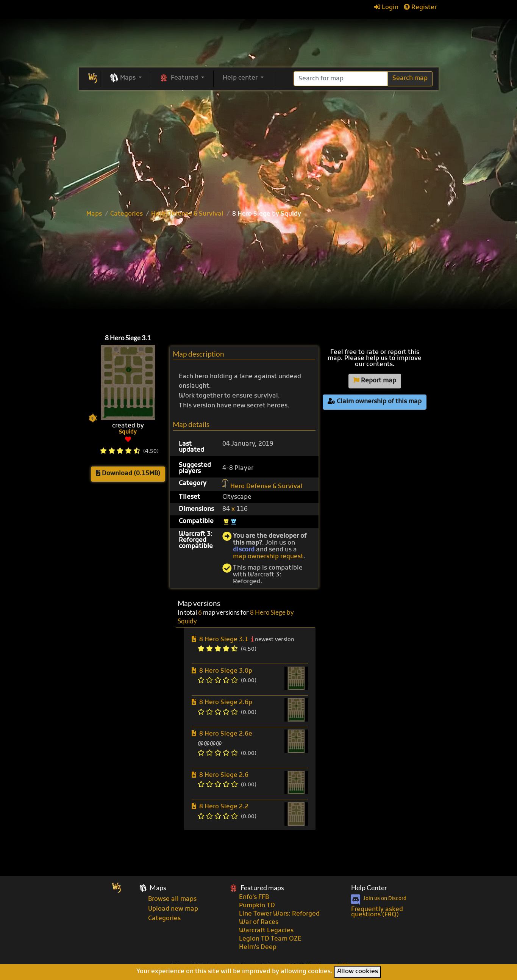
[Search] (341, 79)
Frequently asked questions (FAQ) (377, 912)
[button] (126, 78)
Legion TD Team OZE (270, 939)
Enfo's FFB (254, 897)
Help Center (369, 888)
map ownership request (268, 557)
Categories (127, 214)
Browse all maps (172, 899)
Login (386, 8)
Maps (94, 214)
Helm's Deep (258, 947)
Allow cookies (358, 972)
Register (420, 8)
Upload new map (173, 909)
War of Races (259, 922)
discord (244, 550)
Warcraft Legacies (266, 931)
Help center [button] (241, 78)
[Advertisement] (259, 274)
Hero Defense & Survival (187, 214)
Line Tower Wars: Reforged (279, 914)
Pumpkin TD (257, 906)
